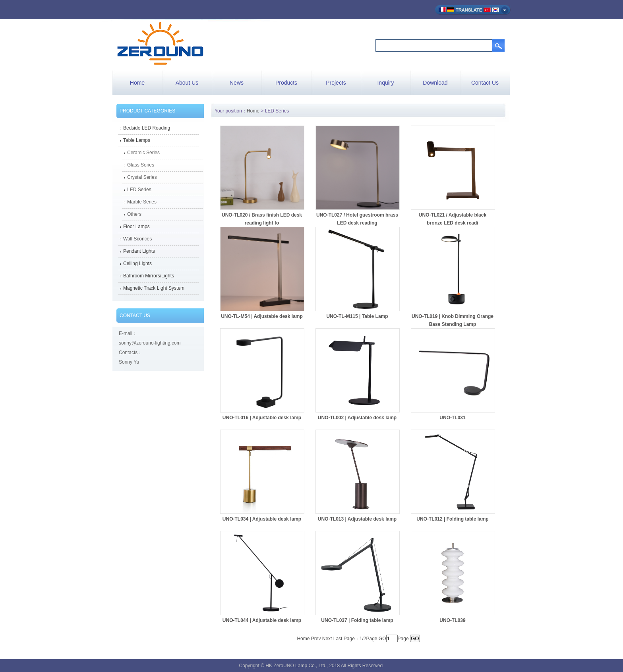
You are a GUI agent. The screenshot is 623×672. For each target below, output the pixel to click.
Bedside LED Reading (147, 128)
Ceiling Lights (137, 263)
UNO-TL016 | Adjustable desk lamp (262, 418)
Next (327, 639)
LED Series (139, 190)
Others (134, 214)
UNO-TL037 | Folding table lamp (357, 620)
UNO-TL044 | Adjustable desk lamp (262, 620)
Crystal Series (142, 177)
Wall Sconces (137, 239)
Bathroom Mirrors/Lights (149, 276)
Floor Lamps (136, 227)
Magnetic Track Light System (154, 288)
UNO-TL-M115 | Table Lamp (357, 316)
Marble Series (142, 202)
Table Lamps (137, 140)
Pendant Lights (139, 251)
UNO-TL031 (452, 418)
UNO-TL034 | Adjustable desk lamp (262, 519)
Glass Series (141, 165)
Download (435, 83)
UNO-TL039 (452, 620)
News (237, 83)
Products (286, 83)
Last (338, 639)
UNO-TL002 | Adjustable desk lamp (357, 418)
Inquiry (385, 83)
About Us (187, 83)
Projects (336, 83)
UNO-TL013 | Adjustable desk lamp (357, 519)
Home (137, 83)
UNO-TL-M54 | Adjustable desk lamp (262, 316)
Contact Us (485, 83)
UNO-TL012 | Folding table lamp (452, 519)
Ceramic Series (143, 153)
